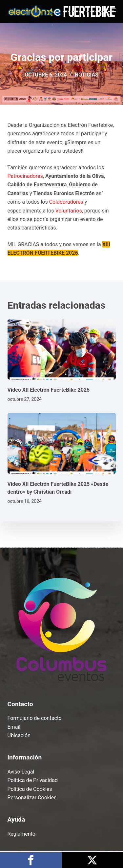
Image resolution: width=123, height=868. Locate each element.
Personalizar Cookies (32, 798)
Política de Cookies (30, 789)
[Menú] (112, 11)
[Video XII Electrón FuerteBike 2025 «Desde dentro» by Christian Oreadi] (62, 443)
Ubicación (19, 735)
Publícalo (92, 860)
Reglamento (21, 834)
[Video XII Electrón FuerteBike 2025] (62, 349)
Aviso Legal (21, 772)
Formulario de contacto (35, 718)
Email (14, 727)
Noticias (87, 75)
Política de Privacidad (33, 780)
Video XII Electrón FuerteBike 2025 (49, 390)
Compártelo (31, 860)
